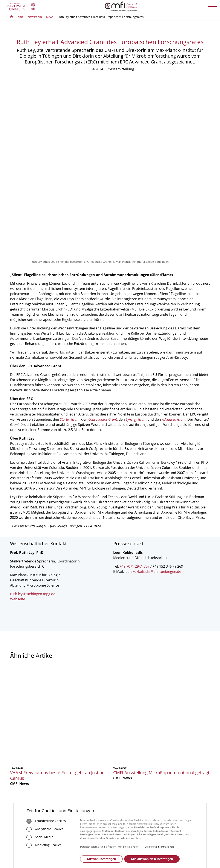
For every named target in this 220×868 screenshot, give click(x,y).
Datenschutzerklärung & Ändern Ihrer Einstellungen (109, 847)
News (50, 17)
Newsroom (35, 17)
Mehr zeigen (110, 652)
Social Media (40, 837)
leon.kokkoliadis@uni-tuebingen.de (153, 406)
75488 (86, 718)
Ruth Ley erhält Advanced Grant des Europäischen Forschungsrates (101, 17)
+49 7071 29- (74, 718)
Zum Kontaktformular (84, 737)
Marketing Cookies (44, 845)
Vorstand (119, 718)
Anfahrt (74, 750)
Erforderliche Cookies (46, 821)
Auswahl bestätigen (101, 859)
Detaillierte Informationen (159, 847)
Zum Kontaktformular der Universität (24, 731)
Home (19, 17)
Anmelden (179, 729)
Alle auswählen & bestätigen (152, 859)
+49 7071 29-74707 (135, 401)
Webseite (18, 433)
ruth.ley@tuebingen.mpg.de (33, 428)
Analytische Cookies (45, 829)
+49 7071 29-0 (24, 724)
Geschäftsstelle (123, 706)
